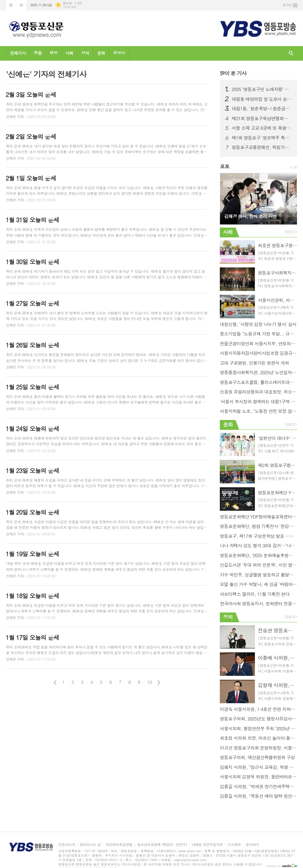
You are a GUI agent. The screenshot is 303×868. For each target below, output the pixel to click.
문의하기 (252, 845)
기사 (233, 73)
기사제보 (234, 845)
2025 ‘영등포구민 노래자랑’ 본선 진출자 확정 (262, 89)
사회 (69, 53)
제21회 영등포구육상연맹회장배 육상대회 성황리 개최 (262, 118)
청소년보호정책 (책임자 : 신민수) (162, 845)
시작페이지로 (11, 5)
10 (150, 682)
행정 (53, 53)
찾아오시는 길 (90, 845)
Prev (227, 198)
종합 (38, 53)
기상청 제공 (69, 7)
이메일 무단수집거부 (207, 845)
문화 (101, 53)
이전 (55, 683)
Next (289, 198)
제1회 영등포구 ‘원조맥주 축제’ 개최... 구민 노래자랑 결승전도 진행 (262, 138)
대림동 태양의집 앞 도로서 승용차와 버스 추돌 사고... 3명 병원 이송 (262, 99)
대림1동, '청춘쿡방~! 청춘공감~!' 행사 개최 (262, 109)
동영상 (119, 53)
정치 (85, 53)
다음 (159, 683)
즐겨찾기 (21, 5)
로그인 (287, 5)
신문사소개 (67, 845)
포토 (225, 166)
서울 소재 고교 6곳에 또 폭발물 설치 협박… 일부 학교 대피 (262, 128)
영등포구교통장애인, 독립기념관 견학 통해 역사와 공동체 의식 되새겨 (262, 147)
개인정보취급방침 (119, 845)
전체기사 (18, 53)
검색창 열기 (291, 53)
